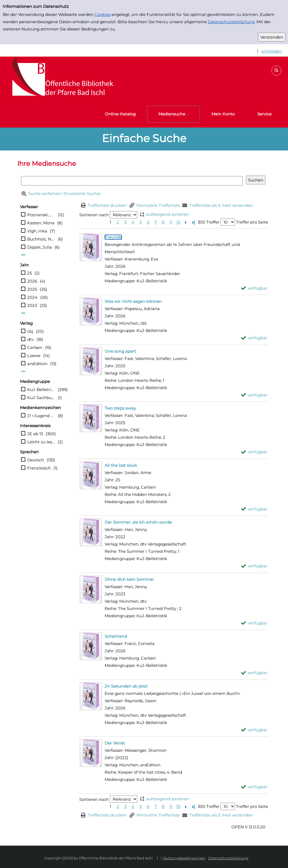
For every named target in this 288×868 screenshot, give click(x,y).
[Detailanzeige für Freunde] (113, 237)
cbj (30, 331)
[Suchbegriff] (132, 181)
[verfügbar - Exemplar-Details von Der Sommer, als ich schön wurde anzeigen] (254, 566)
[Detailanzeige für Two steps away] (120, 408)
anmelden (272, 51)
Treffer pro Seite (252, 222)
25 (30, 273)
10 (178, 222)
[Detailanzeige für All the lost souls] (121, 465)
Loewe (34, 356)
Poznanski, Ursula (41, 215)
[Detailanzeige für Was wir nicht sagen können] (133, 301)
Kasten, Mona (41, 223)
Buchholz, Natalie (41, 239)
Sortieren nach (94, 215)
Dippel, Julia (40, 247)
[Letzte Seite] (193, 222)
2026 (32, 281)
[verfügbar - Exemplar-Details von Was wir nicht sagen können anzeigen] (254, 338)
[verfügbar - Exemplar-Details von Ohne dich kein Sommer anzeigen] (254, 623)
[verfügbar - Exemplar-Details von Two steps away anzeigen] (254, 452)
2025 (32, 289)
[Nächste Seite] (186, 222)
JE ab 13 (35, 434)
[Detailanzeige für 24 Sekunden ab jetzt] (126, 686)
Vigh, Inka (37, 231)
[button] (276, 71)
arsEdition (37, 364)
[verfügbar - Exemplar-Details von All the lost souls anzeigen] (254, 509)
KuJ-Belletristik (41, 390)
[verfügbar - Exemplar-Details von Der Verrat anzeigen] (254, 787)
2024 (32, 297)
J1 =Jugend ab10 (41, 416)
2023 (32, 305)
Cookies (102, 14)
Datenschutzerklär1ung (231, 22)
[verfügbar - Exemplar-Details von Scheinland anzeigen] (254, 673)
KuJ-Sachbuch (41, 398)
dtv (30, 339)
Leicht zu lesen (41, 442)
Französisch (39, 468)
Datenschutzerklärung (228, 858)
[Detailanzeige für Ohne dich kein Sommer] (129, 579)
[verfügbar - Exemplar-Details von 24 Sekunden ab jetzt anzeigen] (254, 730)
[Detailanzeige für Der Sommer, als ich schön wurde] (138, 522)
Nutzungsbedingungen (184, 858)
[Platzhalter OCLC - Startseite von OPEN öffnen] (59, 79)
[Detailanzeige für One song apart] (120, 351)
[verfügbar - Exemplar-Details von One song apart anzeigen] (254, 395)
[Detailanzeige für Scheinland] (116, 636)
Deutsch (36, 460)
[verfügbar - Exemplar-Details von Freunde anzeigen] (254, 288)
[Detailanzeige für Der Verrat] (115, 743)
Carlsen (35, 347)
